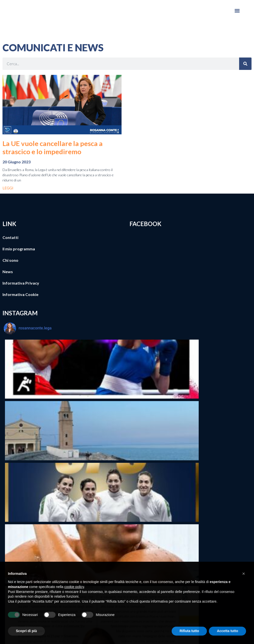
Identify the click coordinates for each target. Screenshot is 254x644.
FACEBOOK (145, 224)
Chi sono (10, 260)
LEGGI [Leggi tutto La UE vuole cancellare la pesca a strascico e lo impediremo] (8, 188)
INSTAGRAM (20, 313)
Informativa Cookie (20, 294)
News (8, 272)
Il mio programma (19, 249)
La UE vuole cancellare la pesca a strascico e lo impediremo (53, 147)
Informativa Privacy (21, 283)
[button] (237, 11)
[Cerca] (245, 64)
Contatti (10, 237)
